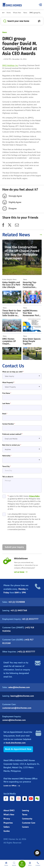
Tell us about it (8, 477)
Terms (25, 815)
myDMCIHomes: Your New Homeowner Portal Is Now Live (32, 313)
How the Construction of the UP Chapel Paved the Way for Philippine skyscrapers (22, 253)
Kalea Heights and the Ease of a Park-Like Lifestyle (11, 285)
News (25, 13)
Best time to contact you (12, 445)
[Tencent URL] (25, 799)
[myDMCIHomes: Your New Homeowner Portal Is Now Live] (32, 325)
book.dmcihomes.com (16, 743)
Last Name (7, 403)
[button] (37, 853)
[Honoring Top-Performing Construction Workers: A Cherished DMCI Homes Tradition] (32, 297)
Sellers (7, 827)
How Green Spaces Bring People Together (32, 341)
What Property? (8, 383)
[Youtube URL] (31, 799)
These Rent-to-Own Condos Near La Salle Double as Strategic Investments (12, 313)
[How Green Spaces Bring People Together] (32, 353)
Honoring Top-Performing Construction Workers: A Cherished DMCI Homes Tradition (31, 285)
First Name (7, 393)
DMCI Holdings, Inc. (10, 65)
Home (9, 13)
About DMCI (9, 810)
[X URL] (12, 799)
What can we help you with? (13, 372)
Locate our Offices (12, 786)
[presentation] (20, 538)
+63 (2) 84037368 (19, 610)
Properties (8, 823)
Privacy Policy (34, 496)
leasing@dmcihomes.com (22, 696)
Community (27, 819)
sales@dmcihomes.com (19, 687)
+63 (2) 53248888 (17, 602)
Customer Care (29, 823)
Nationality (7, 456)
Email (5, 414)
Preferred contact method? (12, 434)
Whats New (17, 13)
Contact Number (9, 424)
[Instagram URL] (18, 799)
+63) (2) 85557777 (26, 652)
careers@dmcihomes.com (14, 720)
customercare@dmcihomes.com (17, 708)
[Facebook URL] (6, 799)
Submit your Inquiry (14, 547)
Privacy (7, 819)
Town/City (6, 466)
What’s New (9, 815)
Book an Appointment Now (18, 749)
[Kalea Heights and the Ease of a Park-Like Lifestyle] (12, 297)
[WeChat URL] (37, 799)
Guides (7, 831)
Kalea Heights (7, 279)
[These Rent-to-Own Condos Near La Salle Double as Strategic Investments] (12, 325)
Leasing (26, 810)
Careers (25, 827)
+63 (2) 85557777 (30, 619)
